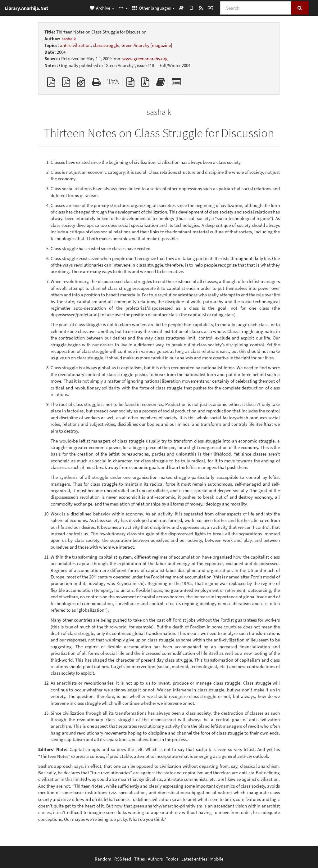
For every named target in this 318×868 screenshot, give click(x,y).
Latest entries (194, 859)
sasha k (69, 39)
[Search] (256, 8)
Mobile (217, 859)
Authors (155, 859)
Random (103, 859)
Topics (172, 859)
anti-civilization (75, 45)
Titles (139, 859)
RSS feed (123, 859)
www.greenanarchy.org (145, 58)
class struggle (106, 45)
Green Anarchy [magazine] (147, 45)
